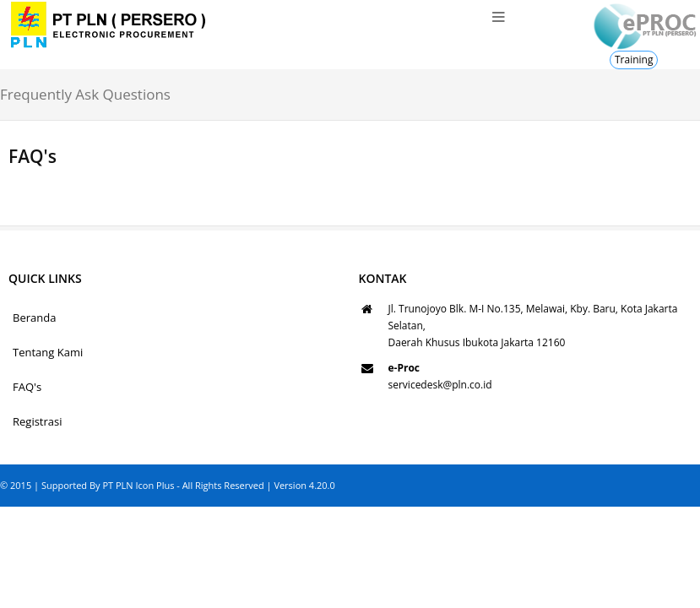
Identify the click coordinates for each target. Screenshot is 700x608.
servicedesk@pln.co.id (440, 385)
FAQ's (27, 387)
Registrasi (38, 421)
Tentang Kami (48, 352)
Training (634, 60)
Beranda (34, 318)
